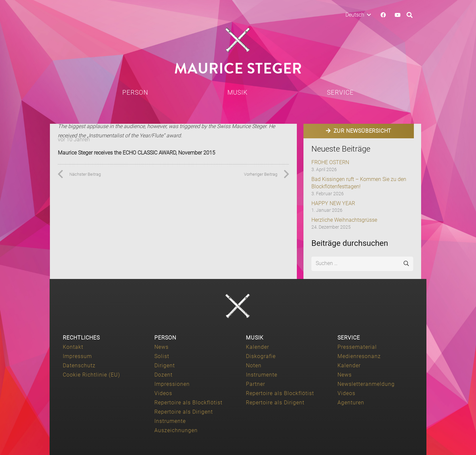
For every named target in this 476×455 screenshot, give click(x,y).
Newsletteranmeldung (366, 384)
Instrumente (170, 421)
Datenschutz (79, 365)
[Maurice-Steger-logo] (238, 40)
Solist (162, 356)
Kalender (258, 347)
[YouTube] (398, 15)
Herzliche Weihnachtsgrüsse (344, 220)
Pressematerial (357, 347)
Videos (163, 393)
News (161, 347)
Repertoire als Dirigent (184, 412)
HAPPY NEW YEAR (333, 203)
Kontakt (73, 347)
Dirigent (165, 365)
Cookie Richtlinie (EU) (91, 375)
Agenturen (351, 403)
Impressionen (172, 384)
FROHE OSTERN (330, 162)
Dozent (163, 375)
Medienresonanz (359, 356)
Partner (256, 384)
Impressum (77, 356)
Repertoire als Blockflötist (188, 403)
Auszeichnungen (176, 430)
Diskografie (261, 356)
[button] (358, 15)
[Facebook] (383, 15)
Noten (254, 365)
